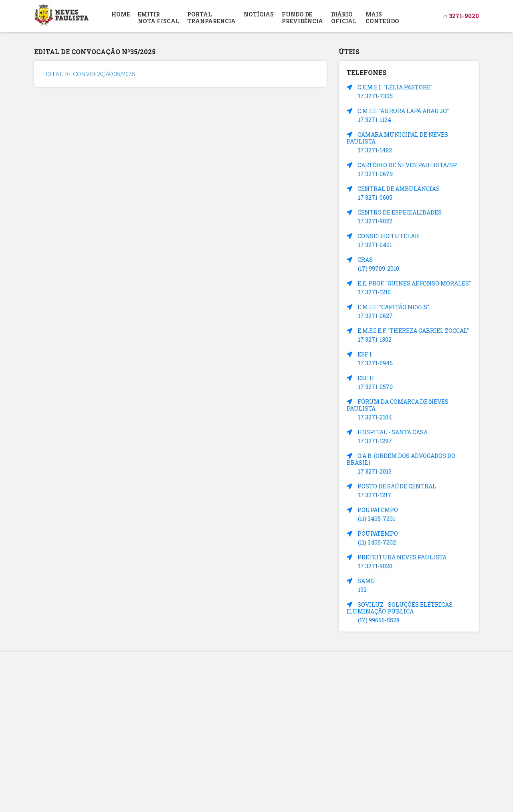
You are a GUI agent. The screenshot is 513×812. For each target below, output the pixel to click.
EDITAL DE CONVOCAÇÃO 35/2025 (89, 74)
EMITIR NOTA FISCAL (159, 18)
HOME (121, 14)
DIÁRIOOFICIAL (344, 18)
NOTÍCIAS (259, 14)
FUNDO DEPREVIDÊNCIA (302, 18)
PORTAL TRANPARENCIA (211, 18)
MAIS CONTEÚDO (382, 18)
